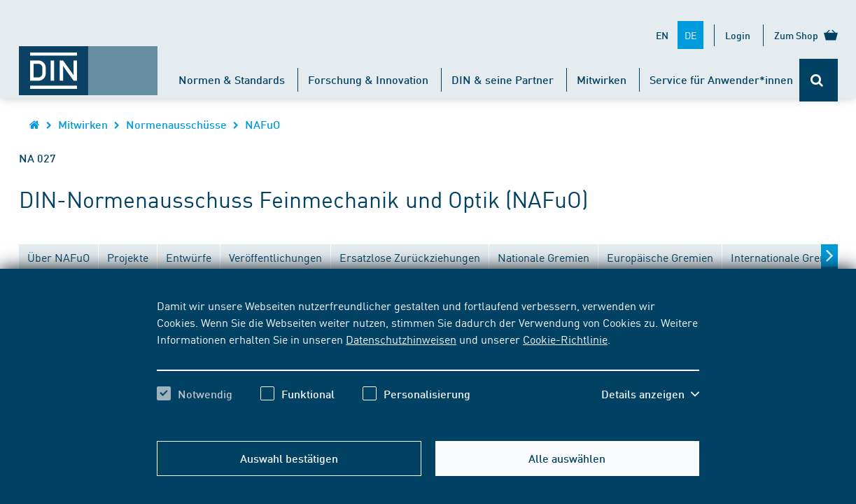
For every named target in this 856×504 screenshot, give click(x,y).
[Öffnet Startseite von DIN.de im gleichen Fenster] (88, 64)
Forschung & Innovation (368, 79)
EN (662, 35)
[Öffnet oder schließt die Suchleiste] (819, 80)
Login (738, 35)
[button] (650, 394)
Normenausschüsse (176, 124)
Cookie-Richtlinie (565, 339)
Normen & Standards (232, 79)
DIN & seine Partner (503, 79)
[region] (428, 362)
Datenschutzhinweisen (401, 339)
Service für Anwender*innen (721, 79)
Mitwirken (602, 79)
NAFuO (262, 124)
